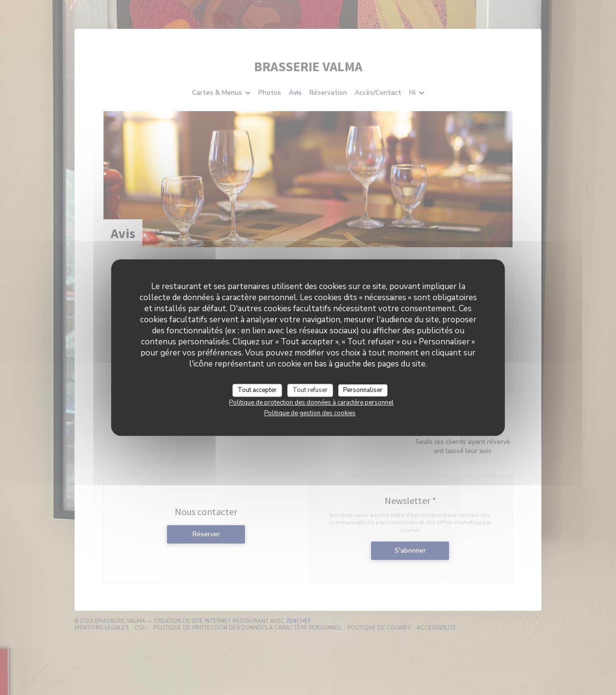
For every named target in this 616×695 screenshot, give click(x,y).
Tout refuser (310, 390)
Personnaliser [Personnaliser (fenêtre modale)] (363, 390)
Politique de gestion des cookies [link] (310, 413)
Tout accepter (257, 390)
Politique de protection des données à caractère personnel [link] (311, 403)
